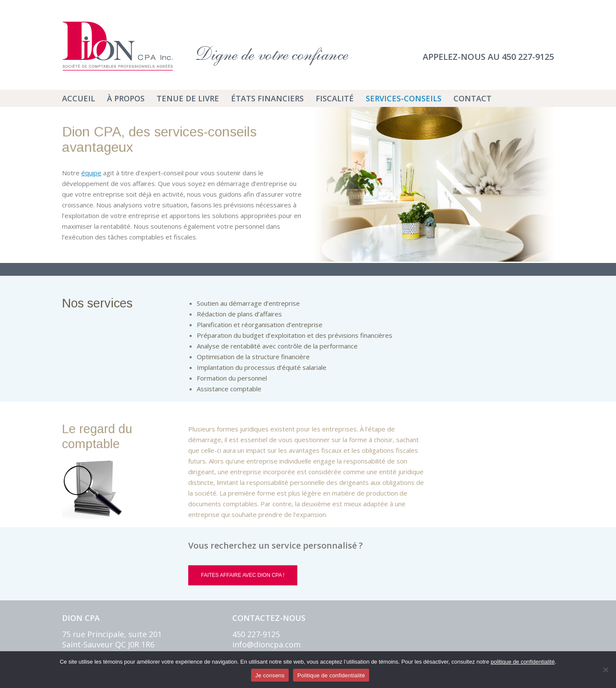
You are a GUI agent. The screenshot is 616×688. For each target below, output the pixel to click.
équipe (91, 173)
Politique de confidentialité (331, 675)
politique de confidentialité (523, 662)
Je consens (270, 675)
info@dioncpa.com (267, 644)
